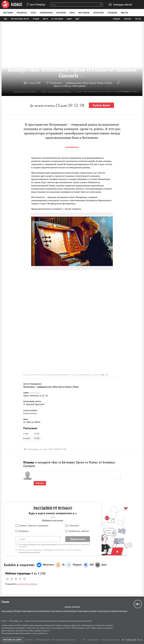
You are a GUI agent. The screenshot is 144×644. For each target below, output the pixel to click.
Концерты (24, 531)
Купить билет (101, 105)
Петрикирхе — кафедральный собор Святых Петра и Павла (81, 83)
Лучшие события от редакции (34, 526)
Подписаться (78, 539)
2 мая (34, 83)
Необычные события (79, 531)
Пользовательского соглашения (29, 552)
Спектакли (74, 526)
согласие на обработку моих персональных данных (39, 544)
